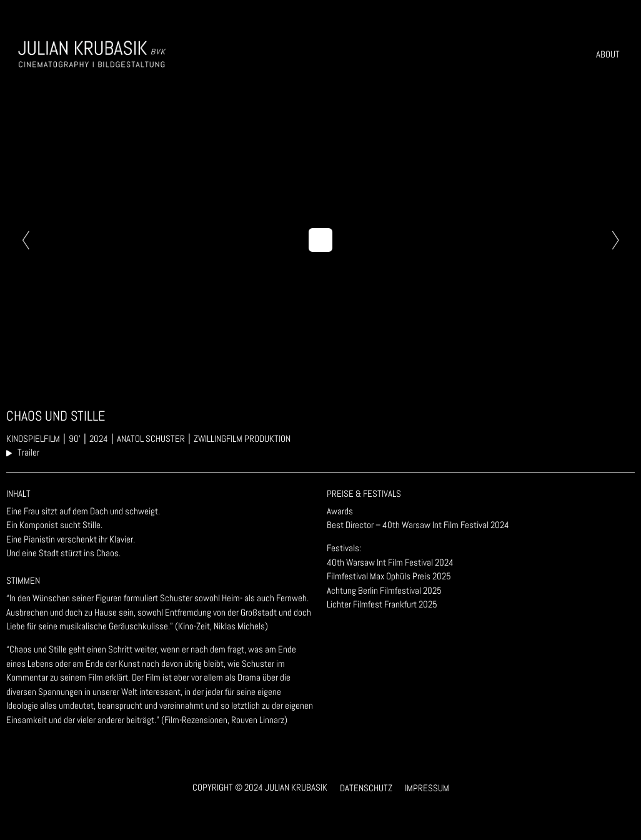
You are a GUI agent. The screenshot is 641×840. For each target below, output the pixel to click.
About (608, 54)
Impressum (427, 788)
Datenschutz (366, 788)
